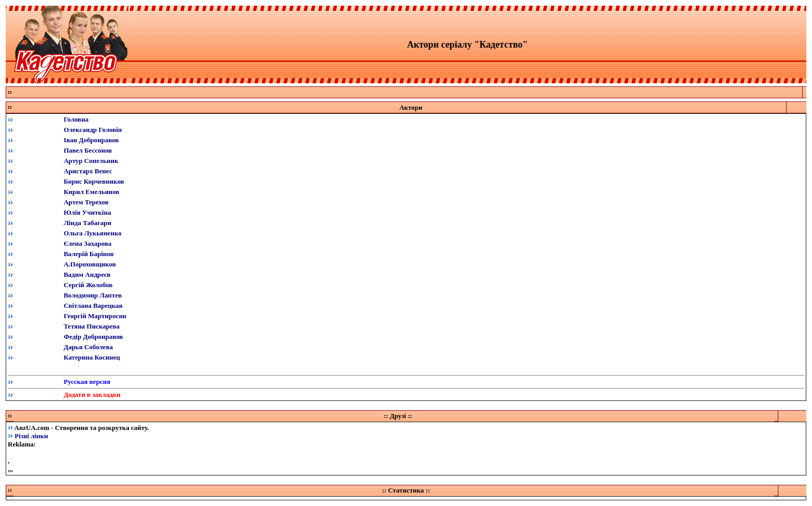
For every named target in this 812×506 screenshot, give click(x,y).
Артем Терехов (86, 202)
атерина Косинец (94, 357)
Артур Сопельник (91, 161)
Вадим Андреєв (87, 274)
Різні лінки (31, 436)
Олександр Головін (93, 130)
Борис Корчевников (94, 181)
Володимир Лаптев (93, 295)
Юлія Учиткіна (88, 212)
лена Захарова (90, 243)
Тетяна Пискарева (92, 326)
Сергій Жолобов (88, 285)
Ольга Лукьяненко (93, 233)
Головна (76, 119)
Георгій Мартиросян (95, 316)
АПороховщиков (90, 264)
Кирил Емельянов (91, 192)
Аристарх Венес (88, 171)
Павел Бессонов (88, 150)
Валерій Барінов (89, 254)
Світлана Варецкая (93, 306)
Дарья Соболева (88, 347)
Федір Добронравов (93, 337)
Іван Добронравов (91, 140)
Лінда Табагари (88, 223)
